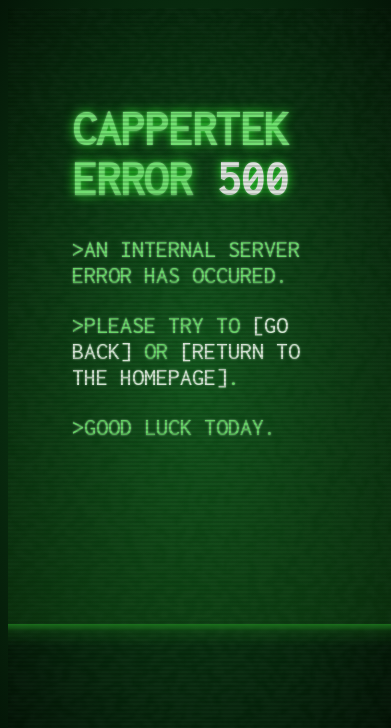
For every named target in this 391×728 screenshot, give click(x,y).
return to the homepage (186, 364)
